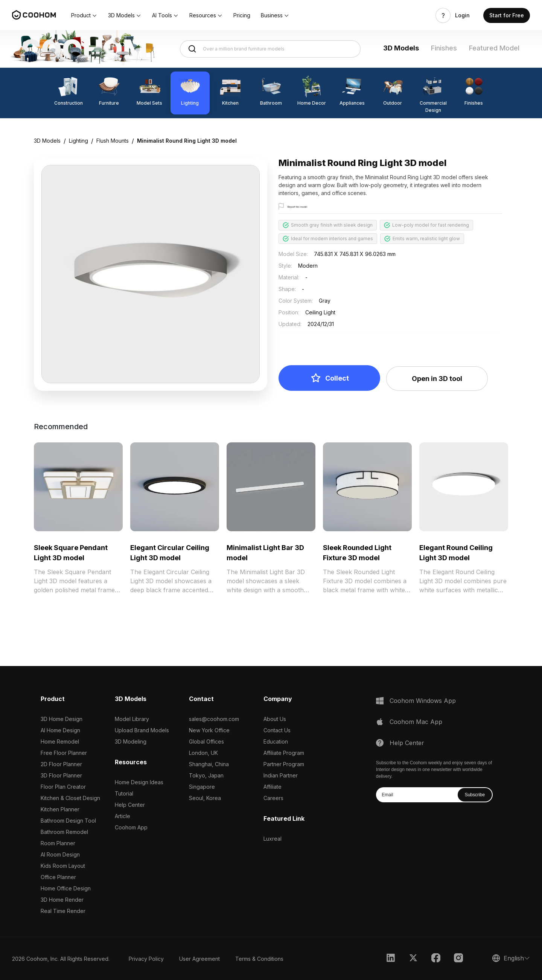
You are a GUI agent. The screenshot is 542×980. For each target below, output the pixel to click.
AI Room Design (60, 854)
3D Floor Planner (61, 775)
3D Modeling (131, 741)
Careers (273, 798)
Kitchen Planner (60, 809)
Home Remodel (60, 741)
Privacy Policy (146, 959)
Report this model (307, 207)
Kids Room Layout (63, 866)
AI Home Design (60, 730)
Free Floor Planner (64, 753)
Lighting (78, 141)
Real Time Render (63, 911)
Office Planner (58, 877)
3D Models (401, 48)
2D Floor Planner (61, 764)
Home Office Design (66, 888)
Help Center (130, 805)
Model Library (132, 719)
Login (462, 15)
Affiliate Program (284, 753)
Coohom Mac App (416, 722)
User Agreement (199, 959)
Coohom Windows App (423, 701)
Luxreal (273, 839)
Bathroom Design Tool (68, 821)
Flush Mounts (113, 141)
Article (123, 816)
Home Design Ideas (139, 782)
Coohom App (131, 827)
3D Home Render (62, 900)
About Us (275, 719)
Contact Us (277, 730)
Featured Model (494, 48)
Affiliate (273, 787)
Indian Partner (281, 775)
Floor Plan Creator (63, 787)
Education (276, 741)
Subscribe (475, 795)
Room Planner (58, 843)
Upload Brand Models (142, 730)
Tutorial (124, 793)
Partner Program (284, 764)
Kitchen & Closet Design (70, 798)
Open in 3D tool (437, 379)
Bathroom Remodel (64, 832)
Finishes (444, 48)
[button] (84, 15)
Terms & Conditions (259, 959)
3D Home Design (62, 719)
